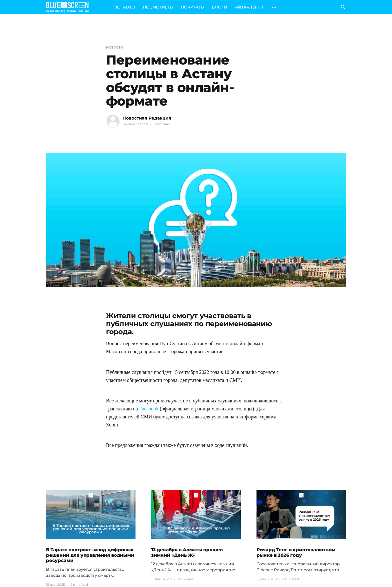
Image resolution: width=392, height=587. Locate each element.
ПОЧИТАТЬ (192, 7)
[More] (274, 7)
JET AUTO (125, 7)
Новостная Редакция (147, 118)
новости (114, 47)
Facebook (149, 409)
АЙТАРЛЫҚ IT (249, 7)
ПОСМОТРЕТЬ (158, 7)
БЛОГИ (219, 7)
